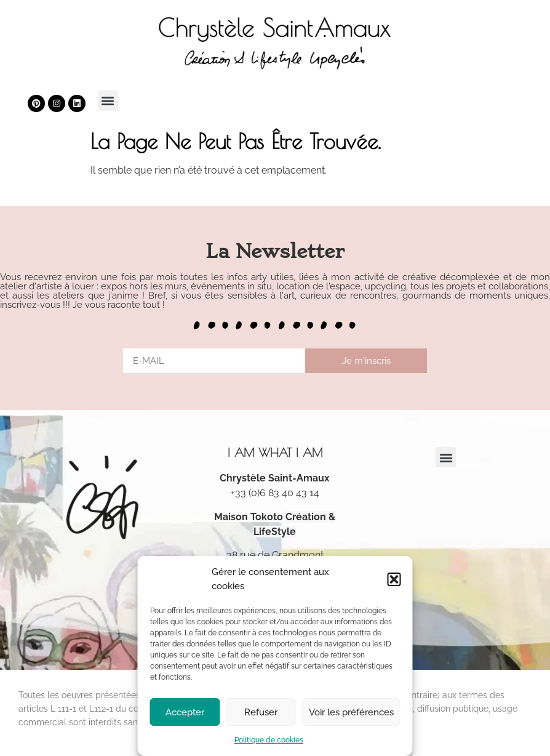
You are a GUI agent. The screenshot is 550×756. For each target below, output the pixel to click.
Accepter (185, 712)
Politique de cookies (269, 740)
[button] (394, 579)
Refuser (261, 712)
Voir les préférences (351, 712)
